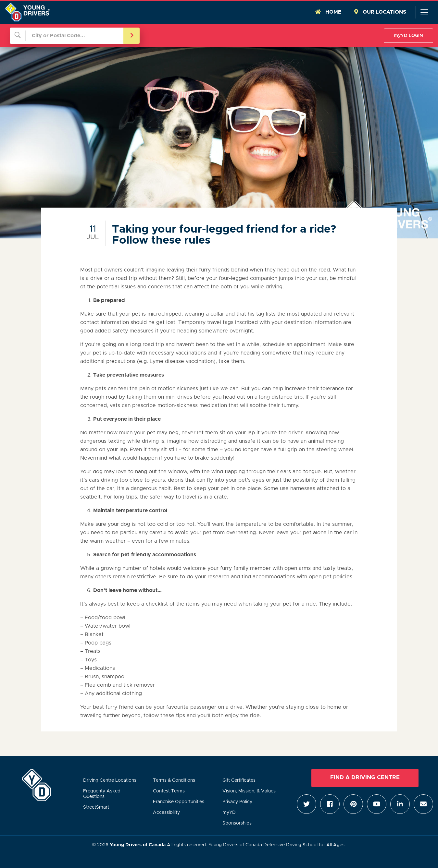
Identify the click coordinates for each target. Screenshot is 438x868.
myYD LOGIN (408, 36)
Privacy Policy (237, 802)
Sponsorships (237, 823)
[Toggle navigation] (424, 12)
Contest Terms (169, 791)
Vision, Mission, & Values (249, 791)
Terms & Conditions (174, 780)
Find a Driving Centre (365, 778)
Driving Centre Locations (110, 780)
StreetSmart (96, 807)
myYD (229, 813)
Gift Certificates (239, 780)
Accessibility (166, 813)
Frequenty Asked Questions (102, 794)
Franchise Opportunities (179, 802)
